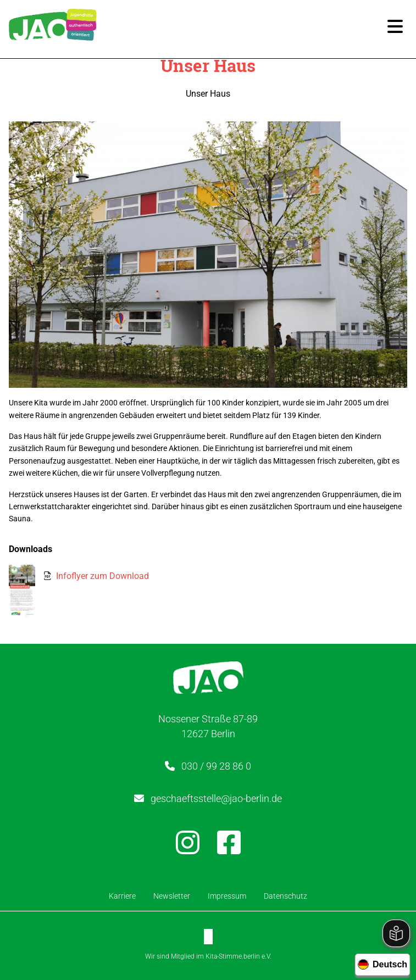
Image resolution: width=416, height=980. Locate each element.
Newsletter (172, 896)
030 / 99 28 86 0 (216, 766)
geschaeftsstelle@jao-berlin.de (216, 798)
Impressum (227, 896)
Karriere (122, 896)
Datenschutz (285, 896)
